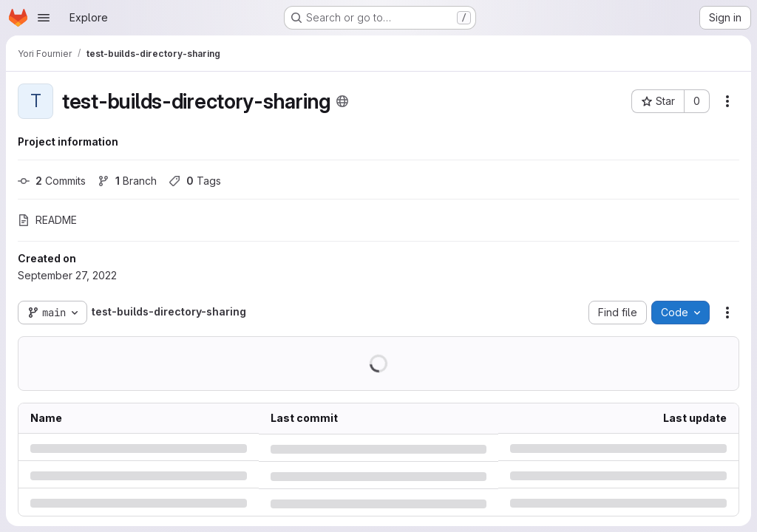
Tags (195, 181)
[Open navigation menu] (44, 18)
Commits (52, 181)
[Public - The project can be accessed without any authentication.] (342, 101)
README (47, 220)
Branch (127, 181)
